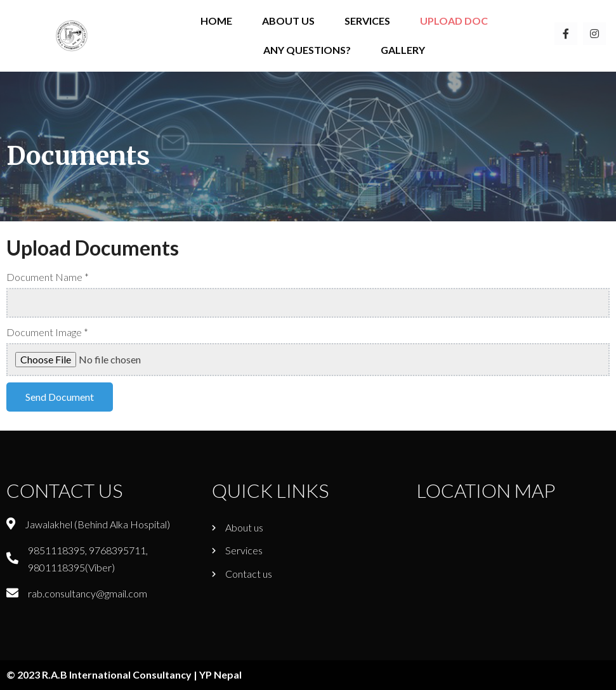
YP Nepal (220, 674)
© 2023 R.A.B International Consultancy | (103, 674)
